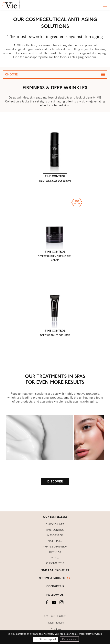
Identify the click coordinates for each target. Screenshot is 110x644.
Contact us (55, 586)
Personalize (69, 639)
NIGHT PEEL (55, 541)
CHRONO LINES (55, 524)
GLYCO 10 (55, 552)
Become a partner (55, 578)
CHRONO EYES (55, 563)
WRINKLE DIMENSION (55, 546)
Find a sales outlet (55, 570)
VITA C (55, 557)
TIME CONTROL (55, 178)
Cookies (56, 629)
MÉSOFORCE (55, 535)
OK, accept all (45, 639)
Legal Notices (56, 622)
